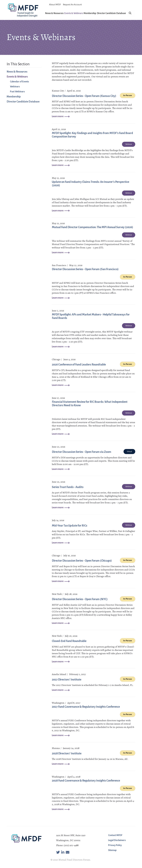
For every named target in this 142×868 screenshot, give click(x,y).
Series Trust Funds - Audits (68, 487)
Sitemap (112, 850)
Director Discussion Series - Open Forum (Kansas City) (84, 96)
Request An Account (72, 5)
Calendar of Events (19, 82)
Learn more (58, 116)
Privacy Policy (115, 845)
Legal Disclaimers (117, 840)
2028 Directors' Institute (67, 753)
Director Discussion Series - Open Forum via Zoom (82, 452)
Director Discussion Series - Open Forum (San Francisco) (85, 269)
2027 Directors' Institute (67, 680)
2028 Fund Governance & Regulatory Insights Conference (86, 781)
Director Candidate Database (111, 13)
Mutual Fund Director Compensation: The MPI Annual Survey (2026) (92, 227)
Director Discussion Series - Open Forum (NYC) (80, 599)
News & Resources (54, 13)
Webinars (15, 87)
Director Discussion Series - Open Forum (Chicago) (82, 561)
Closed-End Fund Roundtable (69, 641)
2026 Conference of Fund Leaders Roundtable (79, 364)
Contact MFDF (115, 835)
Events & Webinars (74, 13)
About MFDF (55, 5)
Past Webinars (17, 92)
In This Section (18, 64)
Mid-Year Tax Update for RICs (70, 526)
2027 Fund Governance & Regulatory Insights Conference (86, 707)
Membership (90, 13)
